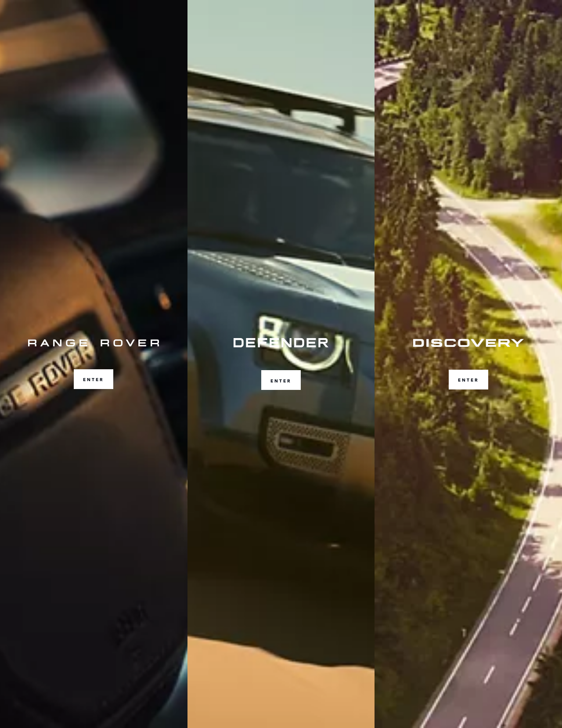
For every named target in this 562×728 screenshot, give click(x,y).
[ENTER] (94, 364)
